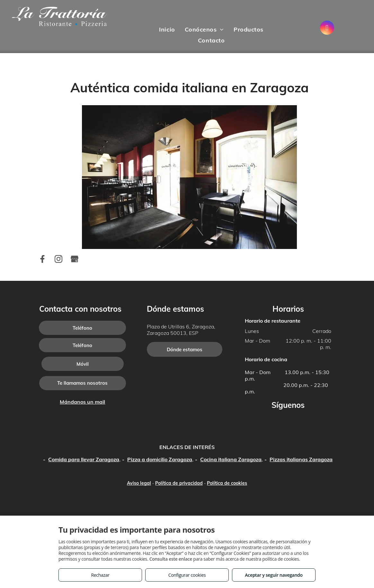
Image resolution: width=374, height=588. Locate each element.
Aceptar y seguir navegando (274, 575)
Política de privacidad (179, 483)
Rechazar (100, 575)
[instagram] (327, 28)
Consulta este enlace (171, 559)
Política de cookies (227, 483)
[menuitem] (167, 30)
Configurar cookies (187, 575)
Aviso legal (139, 483)
